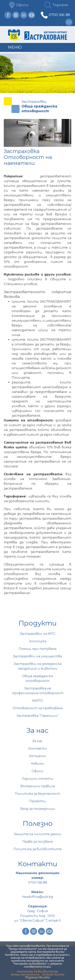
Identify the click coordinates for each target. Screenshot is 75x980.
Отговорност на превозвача (37, 708)
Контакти (38, 749)
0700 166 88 (59, 15)
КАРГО (38, 701)
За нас (37, 741)
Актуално (37, 756)
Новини (37, 764)
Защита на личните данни (37, 834)
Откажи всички (53, 975)
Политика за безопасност (38, 794)
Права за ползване (38, 842)
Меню (15, 47)
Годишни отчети (37, 779)
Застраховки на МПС (38, 634)
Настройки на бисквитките (37, 972)
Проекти (37, 801)
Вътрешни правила (38, 786)
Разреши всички (37, 978)
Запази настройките (25, 975)
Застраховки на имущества (37, 656)
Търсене (56, 5)
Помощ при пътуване (38, 649)
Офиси (19, 5)
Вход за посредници (38, 809)
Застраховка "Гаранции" (37, 716)
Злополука (38, 641)
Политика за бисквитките (38, 849)
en (69, 22)
